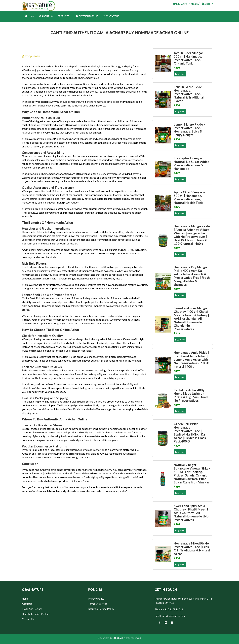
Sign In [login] (208, 4)
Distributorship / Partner (36, 614)
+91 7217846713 (173, 609)
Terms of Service (98, 604)
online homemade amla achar (103, 102)
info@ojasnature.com (174, 616)
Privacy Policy (96, 599)
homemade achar (91, 450)
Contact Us (111, 16)
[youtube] (170, 624)
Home (29, 16)
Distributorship (87, 16)
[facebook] (158, 624)
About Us (46, 16)
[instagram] (164, 624)
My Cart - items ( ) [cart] (187, 4)
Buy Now (180, 74)
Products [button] (64, 16)
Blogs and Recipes (32, 609)
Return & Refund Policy (101, 609)
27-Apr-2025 (31, 56)
